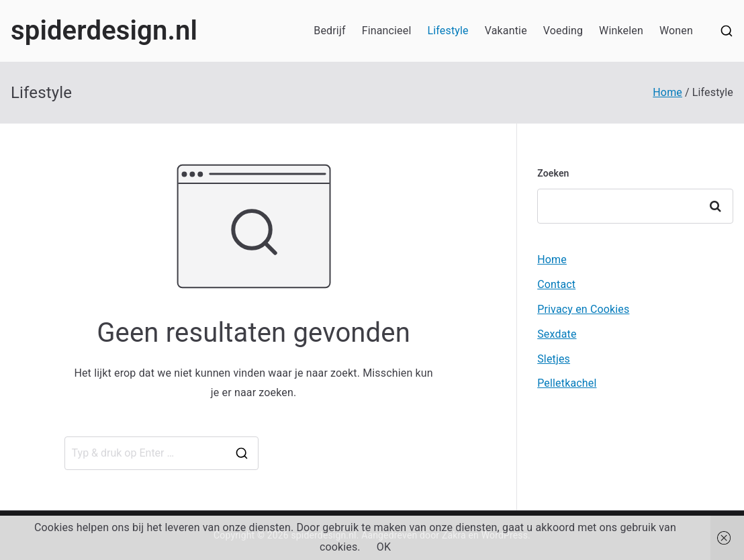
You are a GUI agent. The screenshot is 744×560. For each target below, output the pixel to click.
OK (384, 547)
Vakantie (506, 31)
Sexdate (557, 334)
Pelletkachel (567, 383)
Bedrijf (329, 31)
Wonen (676, 31)
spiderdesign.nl (104, 31)
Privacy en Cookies (583, 309)
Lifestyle (448, 31)
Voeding (563, 31)
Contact (556, 284)
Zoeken (553, 173)
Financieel (387, 31)
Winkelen (621, 31)
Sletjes (554, 359)
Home (552, 260)
